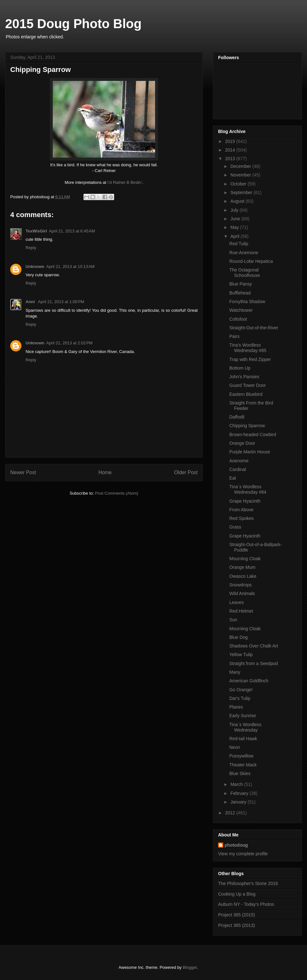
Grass (235, 527)
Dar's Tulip (240, 698)
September (242, 192)
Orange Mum (242, 567)
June (236, 219)
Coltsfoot (238, 319)
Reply (31, 248)
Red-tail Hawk (243, 739)
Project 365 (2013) (236, 925)
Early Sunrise (243, 716)
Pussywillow (241, 756)
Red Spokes (241, 518)
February (240, 793)
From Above (241, 510)
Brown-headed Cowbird (253, 435)
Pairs (234, 336)
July (235, 210)
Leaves (236, 602)
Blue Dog (239, 637)
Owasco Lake (243, 576)
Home (105, 472)
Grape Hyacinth (245, 501)
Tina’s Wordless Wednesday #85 (248, 348)
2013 (231, 159)
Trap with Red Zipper (250, 359)
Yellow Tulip (241, 655)
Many (235, 672)
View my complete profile (243, 854)
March (237, 784)
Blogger (190, 967)
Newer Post (23, 472)
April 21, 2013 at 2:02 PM (70, 343)
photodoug (236, 845)
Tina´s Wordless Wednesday (245, 727)
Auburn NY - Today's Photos (246, 904)
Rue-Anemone (244, 253)
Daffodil (237, 417)
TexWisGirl (36, 231)
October (239, 184)
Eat (233, 478)
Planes (236, 707)
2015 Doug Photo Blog (73, 24)
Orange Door (242, 443)
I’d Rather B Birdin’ (125, 182)
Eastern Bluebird (246, 394)
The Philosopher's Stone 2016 (248, 883)
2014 (231, 150)
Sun (233, 620)
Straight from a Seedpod (254, 663)
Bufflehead (240, 293)
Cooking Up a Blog (237, 894)
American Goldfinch (249, 681)
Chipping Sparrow (247, 426)
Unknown (35, 267)
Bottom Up (240, 368)
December (241, 166)
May (235, 227)
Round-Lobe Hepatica (251, 261)
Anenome (239, 461)
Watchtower (241, 310)
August (238, 201)
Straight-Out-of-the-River (254, 328)
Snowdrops (240, 585)
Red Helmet (241, 611)
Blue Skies (240, 773)
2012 (231, 813)
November (241, 175)
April (235, 236)
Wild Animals (242, 593)
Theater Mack (243, 765)
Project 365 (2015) (236, 915)
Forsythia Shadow (247, 302)
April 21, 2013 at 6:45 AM (72, 231)
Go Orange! (241, 690)
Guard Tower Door (248, 385)
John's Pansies (244, 377)
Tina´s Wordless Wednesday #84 (248, 489)
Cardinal (238, 469)
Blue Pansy (241, 284)
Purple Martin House (250, 452)
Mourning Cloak (245, 559)
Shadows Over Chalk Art (254, 646)
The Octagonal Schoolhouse (245, 273)
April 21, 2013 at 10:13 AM (71, 267)
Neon (235, 747)
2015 (231, 141)
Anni (31, 302)
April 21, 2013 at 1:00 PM (61, 302)
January (239, 802)
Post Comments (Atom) (117, 493)
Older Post (186, 472)
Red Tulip (239, 244)
